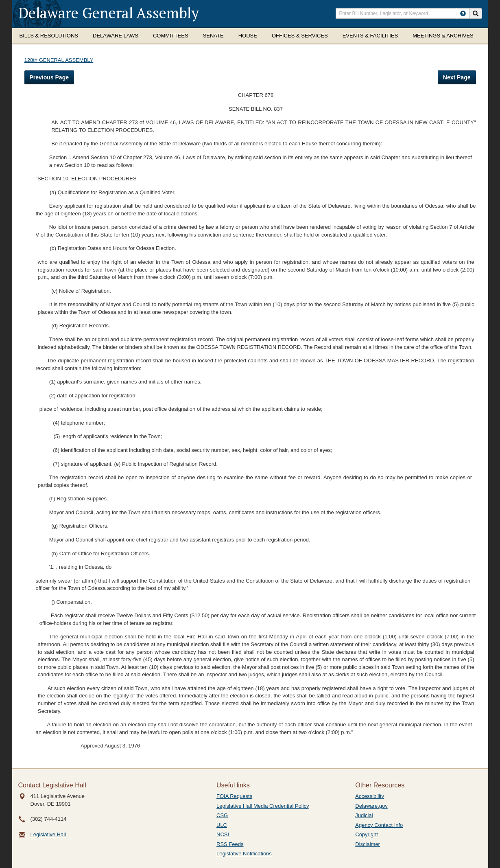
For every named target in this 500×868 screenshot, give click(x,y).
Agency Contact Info (379, 825)
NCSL (224, 834)
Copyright (367, 834)
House (248, 36)
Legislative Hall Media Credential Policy (263, 806)
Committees (171, 36)
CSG (222, 815)
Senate (213, 36)
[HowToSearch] (463, 13)
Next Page (457, 77)
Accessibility (370, 796)
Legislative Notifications (244, 854)
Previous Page (49, 77)
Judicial (364, 815)
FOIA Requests (234, 796)
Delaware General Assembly (109, 13)
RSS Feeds (230, 844)
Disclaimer (368, 844)
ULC (222, 825)
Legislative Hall (48, 834)
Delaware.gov (371, 806)
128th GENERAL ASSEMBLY (59, 60)
